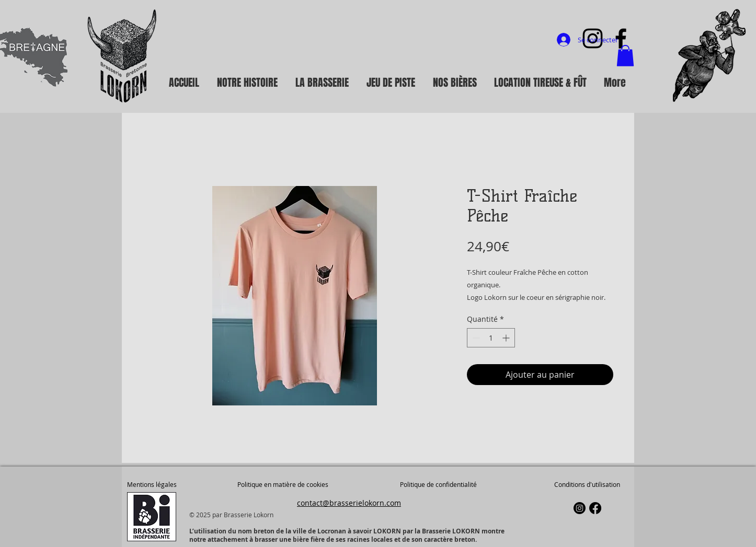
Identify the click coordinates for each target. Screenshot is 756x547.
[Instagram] (580, 508)
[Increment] (507, 338)
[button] (625, 56)
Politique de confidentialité (438, 484)
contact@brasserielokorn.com (349, 503)
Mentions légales (152, 484)
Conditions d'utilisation (587, 484)
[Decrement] (475, 338)
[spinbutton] (491, 338)
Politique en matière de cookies (284, 484)
